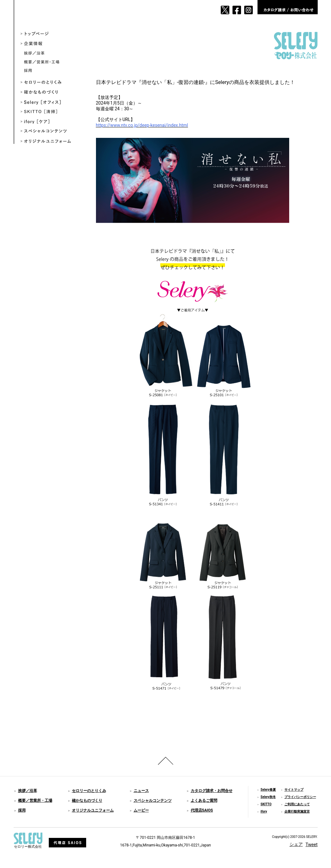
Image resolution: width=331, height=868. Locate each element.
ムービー (141, 810)
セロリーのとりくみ (50, 83)
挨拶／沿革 (52, 54)
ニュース (141, 791)
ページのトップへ (166, 761)
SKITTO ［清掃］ (50, 112)
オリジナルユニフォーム (50, 141)
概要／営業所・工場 (52, 62)
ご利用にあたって (297, 804)
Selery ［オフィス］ (50, 102)
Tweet (312, 845)
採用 (52, 71)
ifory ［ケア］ (50, 122)
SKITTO (266, 804)
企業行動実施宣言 (297, 811)
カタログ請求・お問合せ (212, 791)
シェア (296, 844)
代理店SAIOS (202, 810)
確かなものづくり (50, 92)
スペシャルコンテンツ (50, 132)
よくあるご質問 (204, 800)
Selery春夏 (268, 790)
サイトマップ (294, 790)
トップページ (50, 34)
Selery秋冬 (268, 797)
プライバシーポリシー (300, 797)
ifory (264, 811)
